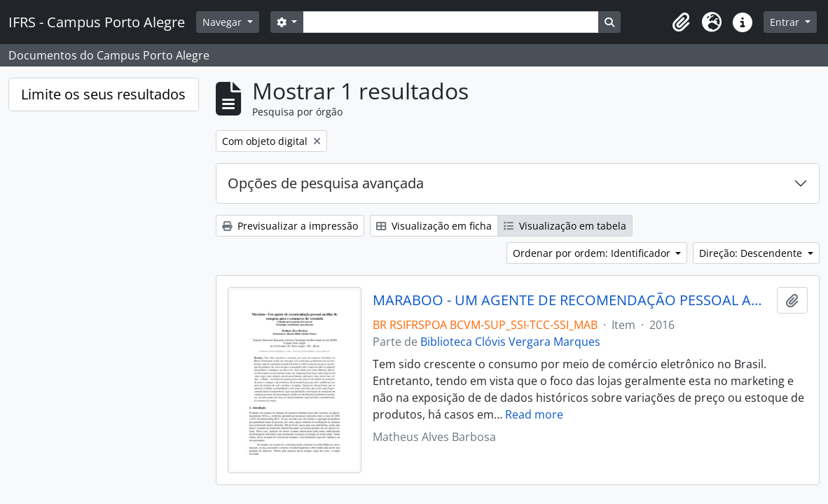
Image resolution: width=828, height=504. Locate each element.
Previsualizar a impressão (290, 226)
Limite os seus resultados (103, 94)
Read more (534, 414)
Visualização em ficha (434, 226)
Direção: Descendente (752, 253)
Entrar (786, 22)
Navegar (223, 22)
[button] (681, 22)
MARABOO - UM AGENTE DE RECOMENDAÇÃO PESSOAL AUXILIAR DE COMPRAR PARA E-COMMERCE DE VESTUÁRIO (572, 300)
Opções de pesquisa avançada (326, 183)
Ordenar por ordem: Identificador (593, 253)
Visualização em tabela (565, 226)
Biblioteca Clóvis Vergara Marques (510, 342)
